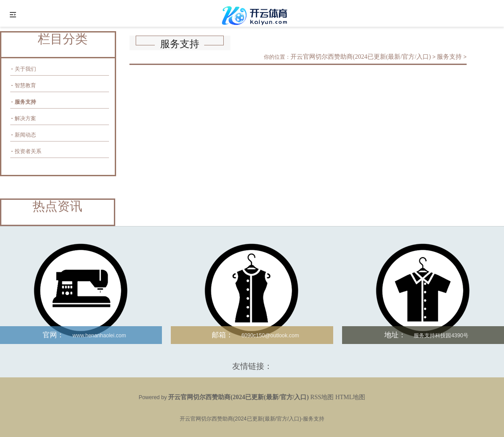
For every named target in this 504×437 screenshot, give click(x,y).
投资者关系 (28, 151)
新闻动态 (25, 135)
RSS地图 (322, 397)
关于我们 (25, 69)
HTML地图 (351, 397)
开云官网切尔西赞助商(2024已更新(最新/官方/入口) (361, 57)
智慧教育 (25, 85)
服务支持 (25, 102)
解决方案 (25, 118)
